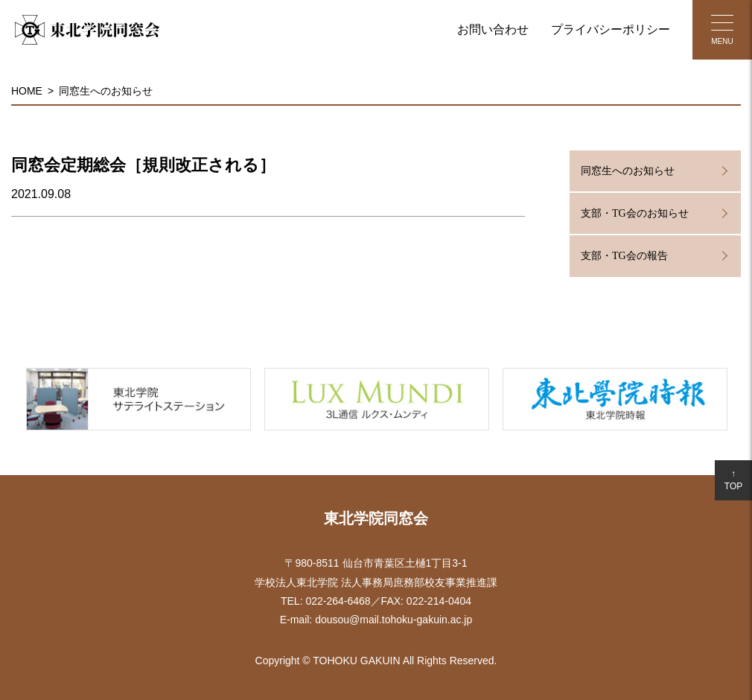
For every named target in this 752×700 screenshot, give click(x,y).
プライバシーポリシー (611, 29)
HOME (27, 91)
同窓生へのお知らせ (106, 91)
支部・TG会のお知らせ (635, 213)
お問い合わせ (493, 29)
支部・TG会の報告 (624, 256)
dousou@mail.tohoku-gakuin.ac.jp (393, 620)
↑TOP (733, 480)
